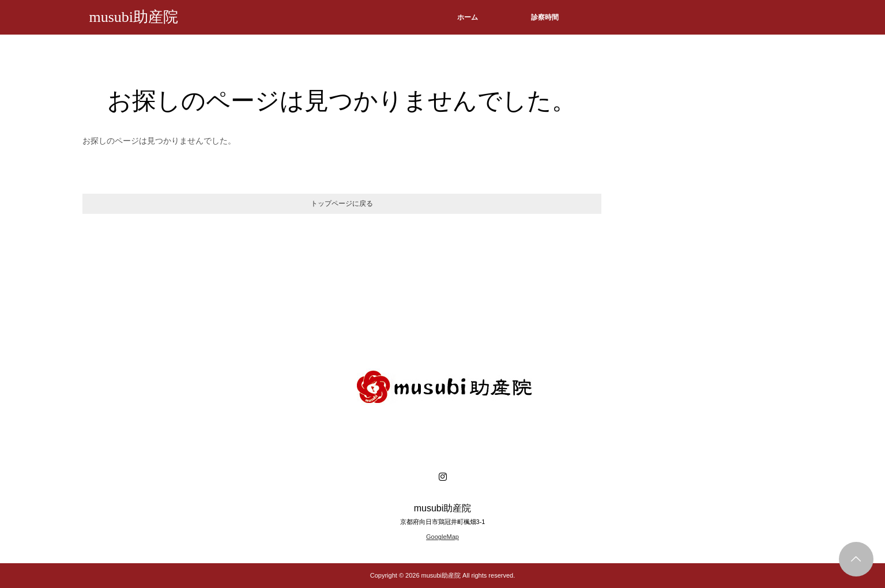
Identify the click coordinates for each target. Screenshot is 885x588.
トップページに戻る (342, 203)
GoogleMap (442, 537)
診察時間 (545, 17)
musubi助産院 (134, 17)
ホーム (468, 17)
